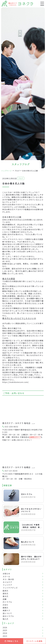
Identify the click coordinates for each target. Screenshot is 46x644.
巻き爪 (6, 596)
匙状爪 (6, 591)
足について (7, 613)
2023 (5, 636)
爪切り (6, 605)
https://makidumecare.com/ (16, 382)
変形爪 (6, 593)
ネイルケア (7, 582)
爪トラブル (7, 602)
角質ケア (6, 610)
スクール (6, 576)
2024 (5, 633)
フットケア (7, 585)
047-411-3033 (11, 471)
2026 (5, 627)
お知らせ (6, 574)
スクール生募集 (34, 641)
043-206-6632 (11, 427)
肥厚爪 (6, 608)
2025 (5, 630)
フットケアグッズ (10, 588)
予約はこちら (11, 641)
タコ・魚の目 (8, 579)
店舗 (5, 599)
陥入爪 (6, 619)
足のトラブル (8, 616)
